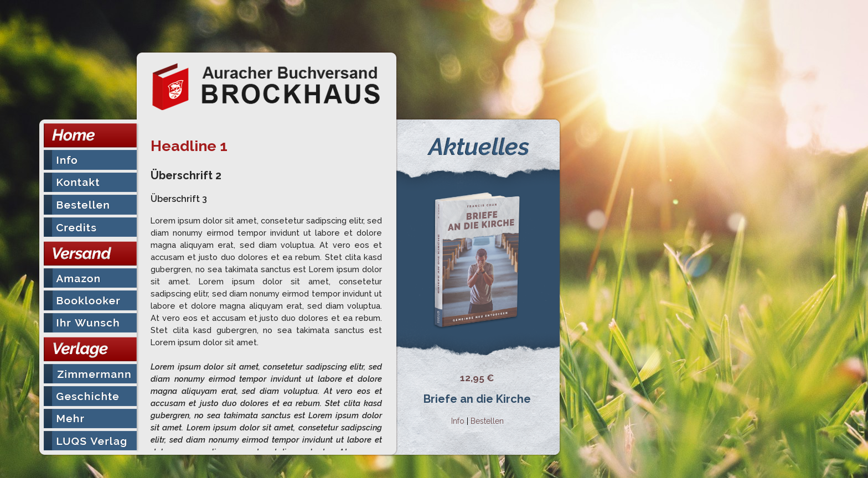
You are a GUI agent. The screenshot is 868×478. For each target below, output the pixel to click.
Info (458, 421)
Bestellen (487, 421)
